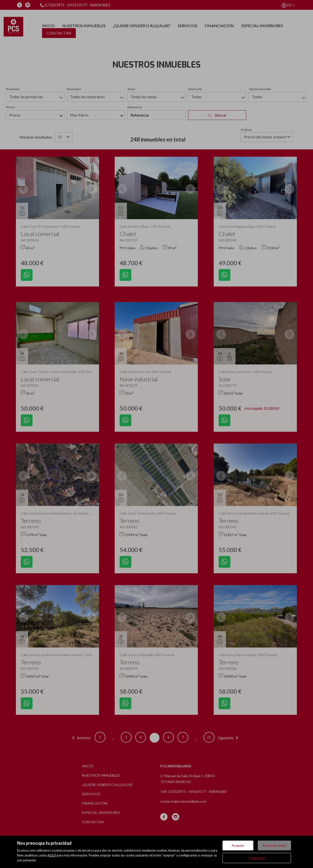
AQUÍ (52, 855)
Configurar (257, 858)
